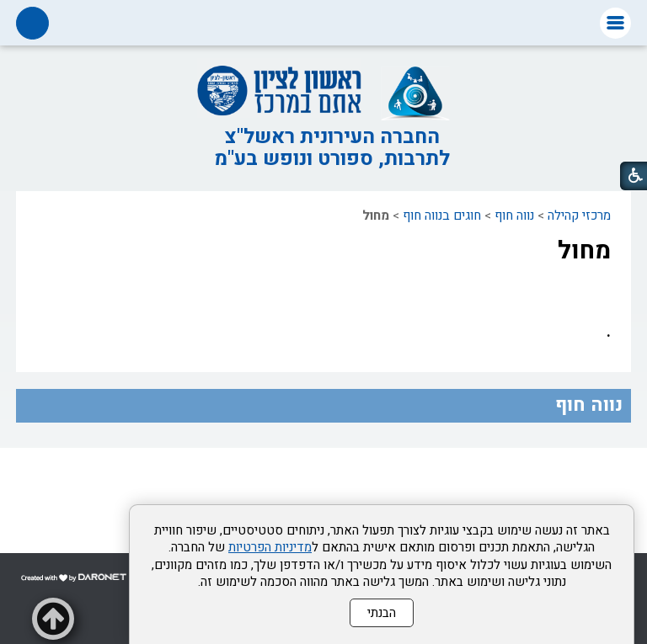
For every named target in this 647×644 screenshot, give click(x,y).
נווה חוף (514, 216)
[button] (615, 23)
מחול (584, 251)
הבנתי (382, 613)
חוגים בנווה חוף (442, 216)
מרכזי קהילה (579, 216)
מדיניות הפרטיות (270, 547)
